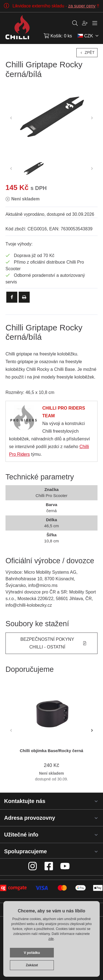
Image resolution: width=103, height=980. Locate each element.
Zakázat (32, 965)
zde (51, 939)
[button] (92, 730)
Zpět (87, 53)
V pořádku (32, 953)
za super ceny (82, 6)
